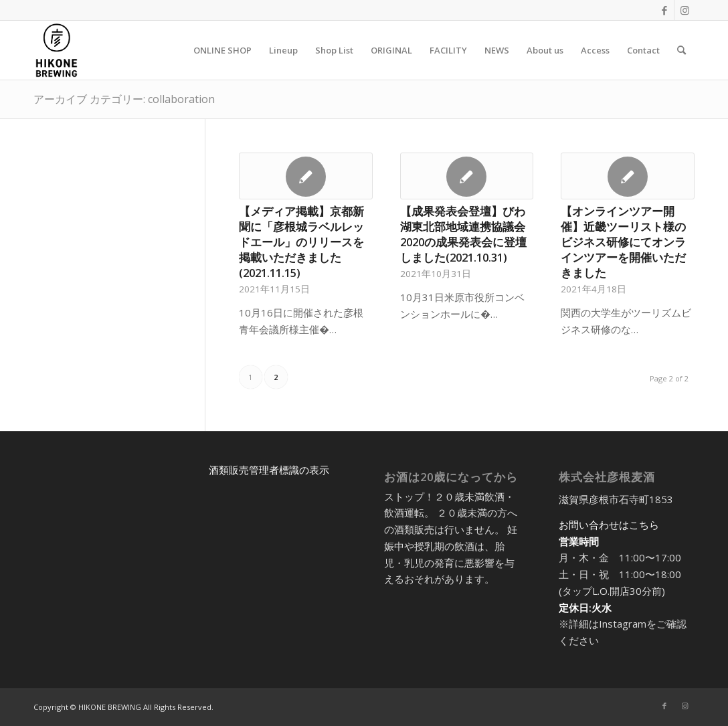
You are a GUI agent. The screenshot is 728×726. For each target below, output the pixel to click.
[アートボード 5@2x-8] (57, 50)
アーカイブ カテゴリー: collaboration (124, 99)
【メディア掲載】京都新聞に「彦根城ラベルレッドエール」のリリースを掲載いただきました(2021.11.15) (301, 242)
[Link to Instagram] (685, 10)
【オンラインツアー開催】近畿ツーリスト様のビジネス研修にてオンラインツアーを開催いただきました (623, 242)
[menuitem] (222, 50)
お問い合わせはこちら (609, 525)
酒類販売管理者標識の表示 (269, 470)
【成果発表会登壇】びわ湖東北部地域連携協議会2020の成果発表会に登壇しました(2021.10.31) (463, 234)
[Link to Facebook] (664, 10)
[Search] (681, 50)
